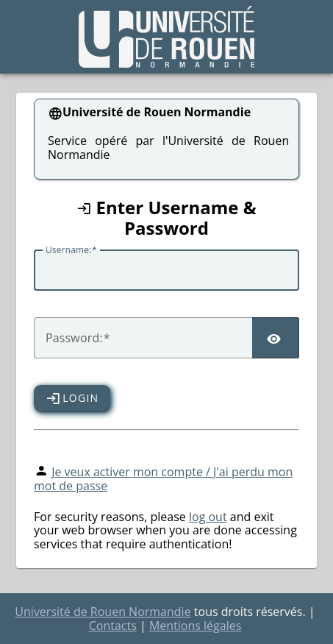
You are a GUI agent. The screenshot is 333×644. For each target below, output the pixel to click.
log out (208, 517)
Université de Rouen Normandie (103, 612)
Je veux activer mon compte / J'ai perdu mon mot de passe (163, 479)
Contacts (113, 626)
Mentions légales (195, 626)
